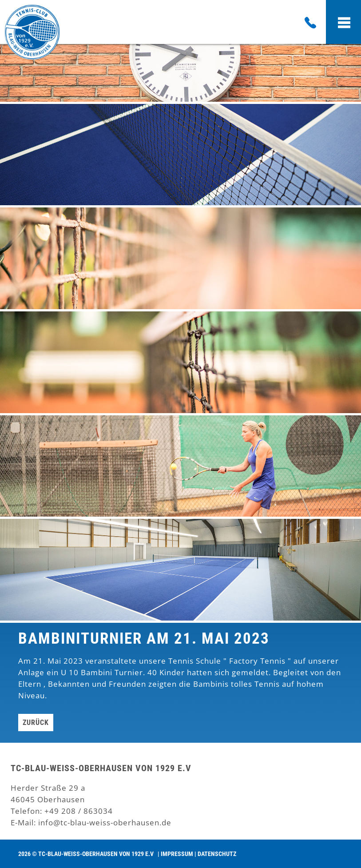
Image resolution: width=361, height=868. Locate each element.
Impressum (177, 854)
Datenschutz (217, 854)
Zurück (36, 723)
